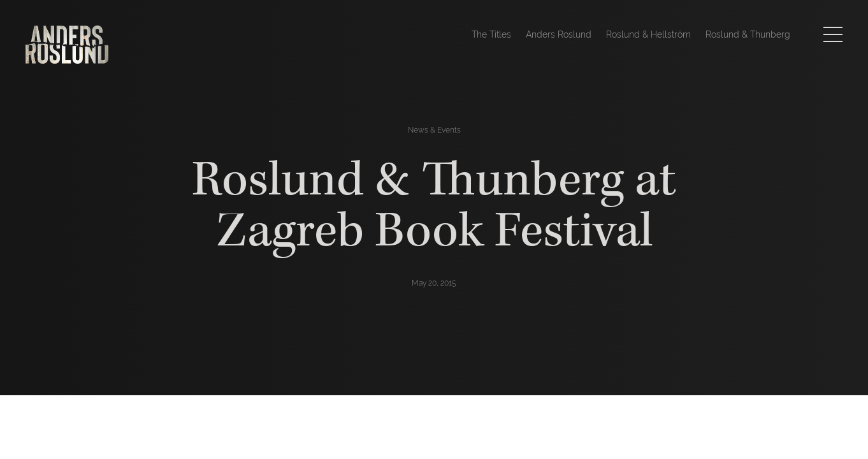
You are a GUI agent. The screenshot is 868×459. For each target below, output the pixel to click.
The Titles (491, 34)
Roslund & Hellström (648, 34)
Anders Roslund (559, 34)
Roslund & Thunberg (748, 34)
